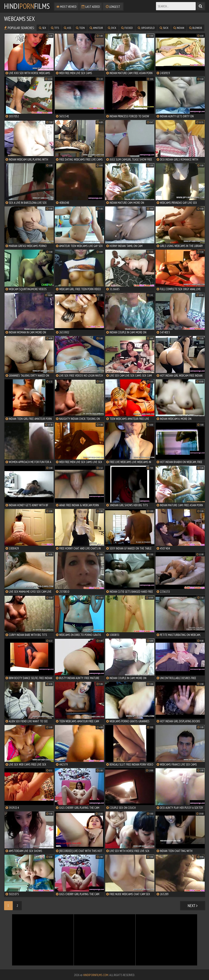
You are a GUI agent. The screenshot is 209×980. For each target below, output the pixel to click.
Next (193, 906)
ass (67, 28)
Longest (113, 7)
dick (112, 28)
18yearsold (146, 28)
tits (55, 28)
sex (42, 28)
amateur (96, 28)
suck (164, 28)
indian (179, 28)
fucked (127, 28)
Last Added (91, 7)
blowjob (196, 28)
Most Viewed (66, 7)
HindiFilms (27, 6)
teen (80, 28)
